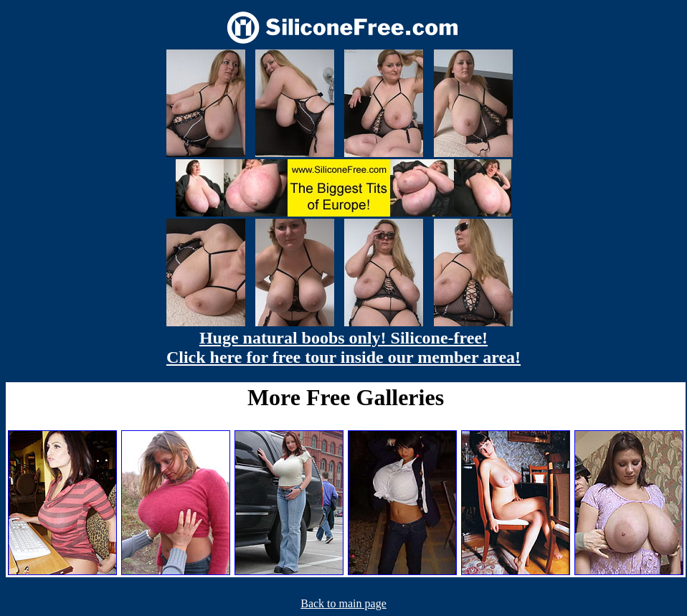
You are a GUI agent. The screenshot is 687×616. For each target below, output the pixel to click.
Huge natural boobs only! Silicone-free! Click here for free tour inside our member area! (343, 347)
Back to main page (343, 603)
